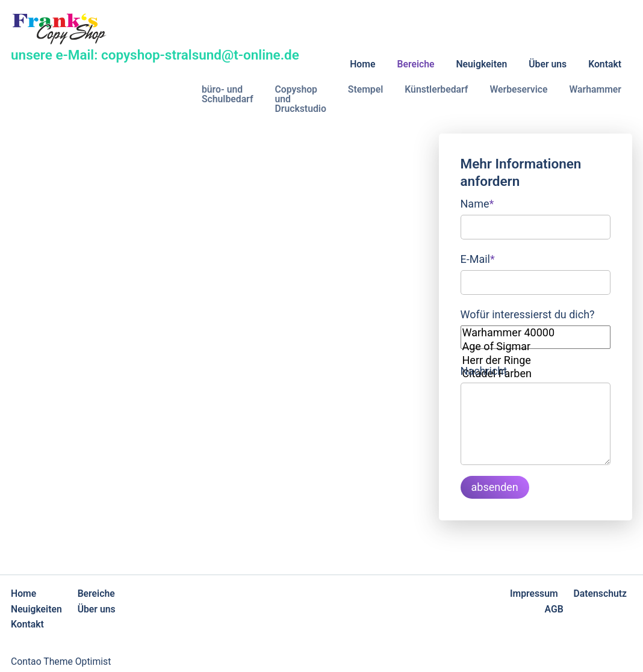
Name (477, 202)
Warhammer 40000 (536, 333)
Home (362, 64)
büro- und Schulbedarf (228, 94)
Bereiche (415, 64)
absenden (495, 487)
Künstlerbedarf (436, 89)
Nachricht (484, 371)
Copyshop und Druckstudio (301, 99)
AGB (554, 609)
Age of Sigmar (536, 347)
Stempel (366, 89)
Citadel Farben (536, 374)
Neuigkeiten (481, 64)
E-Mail (478, 258)
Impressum (534, 593)
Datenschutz (600, 593)
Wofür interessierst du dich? (528, 314)
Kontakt (605, 64)
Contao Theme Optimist (61, 661)
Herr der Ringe (536, 361)
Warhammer (595, 89)
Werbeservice (518, 89)
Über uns (548, 64)
